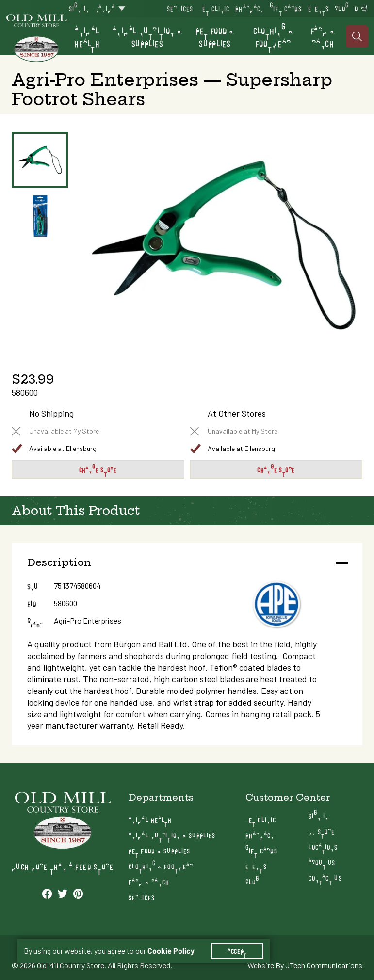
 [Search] (357, 36)
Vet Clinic (214, 8)
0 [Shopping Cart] (356, 8)
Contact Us (325, 877)
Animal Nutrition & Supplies (147, 36)
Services (180, 8)
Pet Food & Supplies (215, 36)
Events (319, 8)
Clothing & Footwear (273, 36)
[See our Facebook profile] (47, 893)
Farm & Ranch (323, 36)
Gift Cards (286, 8)
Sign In (79, 8)
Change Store (98, 469)
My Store (322, 831)
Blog (341, 8)
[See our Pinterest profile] (78, 893)
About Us (322, 862)
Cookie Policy (171, 951)
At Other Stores (237, 413)
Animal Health (87, 36)
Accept (237, 951)
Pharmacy (250, 8)
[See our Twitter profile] (63, 893)
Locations (323, 846)
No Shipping (51, 413)
